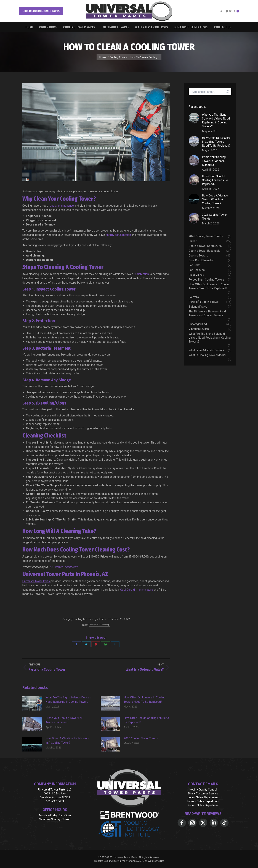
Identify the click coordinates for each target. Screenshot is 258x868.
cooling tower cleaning (99, 625)
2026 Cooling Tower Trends (141, 738)
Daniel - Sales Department (203, 805)
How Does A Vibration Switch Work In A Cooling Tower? (67, 741)
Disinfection (141, 274)
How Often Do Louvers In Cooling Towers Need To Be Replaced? (145, 700)
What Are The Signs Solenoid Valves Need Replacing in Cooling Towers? (68, 700)
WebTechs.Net (156, 861)
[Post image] (32, 703)
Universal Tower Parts (36, 581)
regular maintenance (61, 206)
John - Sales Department (203, 797)
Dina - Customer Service (203, 793)
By (99, 619)
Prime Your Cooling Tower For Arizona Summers (64, 720)
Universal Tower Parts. (125, 857)
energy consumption (118, 235)
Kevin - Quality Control (203, 790)
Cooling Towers (82, 619)
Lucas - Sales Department (203, 801)
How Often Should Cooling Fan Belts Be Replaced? (146, 720)
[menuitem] (29, 27)
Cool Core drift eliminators (137, 590)
